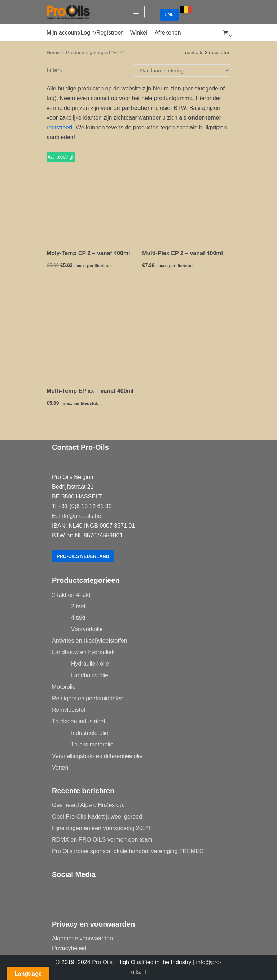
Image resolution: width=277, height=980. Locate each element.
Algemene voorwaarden (82, 938)
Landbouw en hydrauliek (83, 652)
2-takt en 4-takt (71, 595)
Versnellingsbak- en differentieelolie (97, 756)
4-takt (78, 618)
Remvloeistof (69, 710)
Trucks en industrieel (78, 721)
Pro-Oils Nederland (83, 556)
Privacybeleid (69, 948)
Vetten (60, 768)
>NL (169, 15)
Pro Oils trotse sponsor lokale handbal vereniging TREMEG (128, 851)
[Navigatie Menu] (136, 12)
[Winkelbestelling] (182, 70)
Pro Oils (102, 962)
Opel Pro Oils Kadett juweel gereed (97, 817)
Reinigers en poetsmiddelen (88, 698)
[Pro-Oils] (68, 12)
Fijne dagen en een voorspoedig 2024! (101, 828)
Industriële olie (90, 733)
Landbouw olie (90, 675)
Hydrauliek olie (90, 664)
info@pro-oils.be (80, 516)
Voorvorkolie (87, 629)
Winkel (139, 33)
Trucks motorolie (92, 744)
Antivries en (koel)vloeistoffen (90, 641)
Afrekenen (168, 33)
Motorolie (64, 687)
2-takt (78, 606)
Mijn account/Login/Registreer (85, 33)
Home (53, 52)
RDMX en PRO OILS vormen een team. (103, 840)
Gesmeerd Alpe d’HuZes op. (88, 805)
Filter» (54, 70)
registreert (60, 127)
